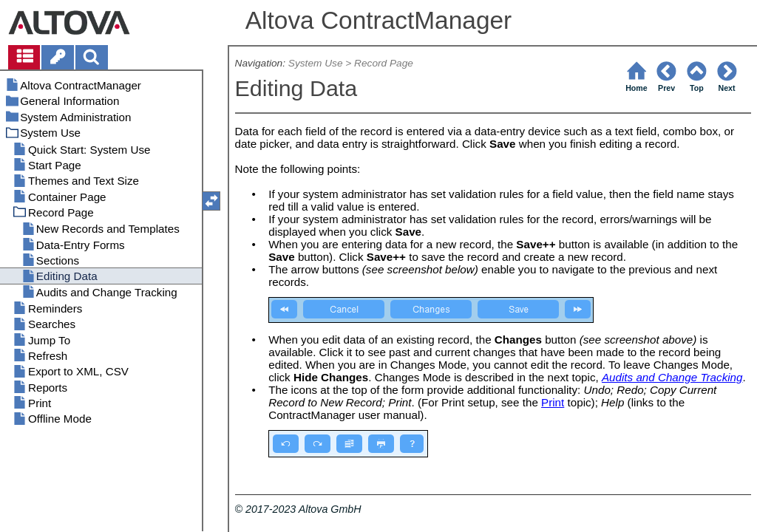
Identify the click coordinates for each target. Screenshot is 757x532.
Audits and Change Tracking (672, 377)
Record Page (384, 63)
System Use (316, 63)
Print (553, 402)
